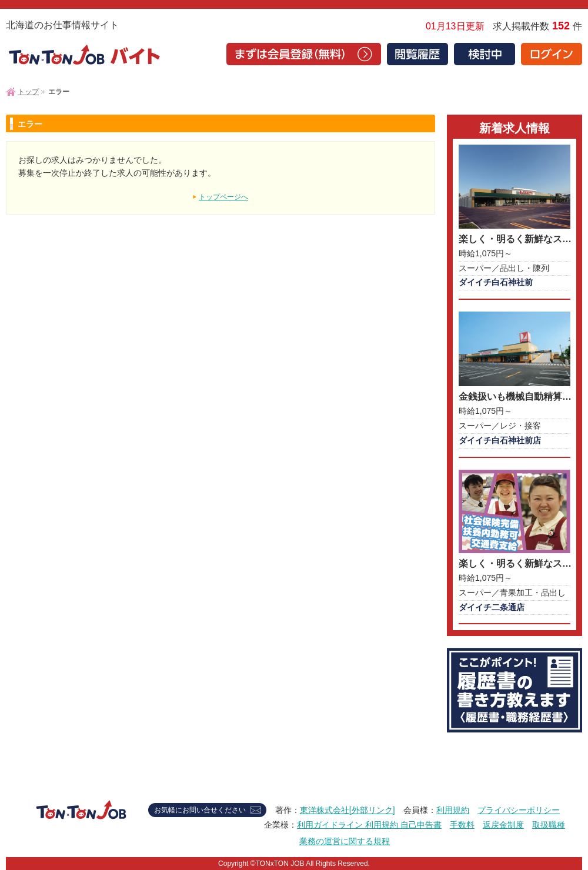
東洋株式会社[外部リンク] (348, 810)
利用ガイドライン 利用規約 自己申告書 (369, 825)
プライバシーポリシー (519, 810)
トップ (28, 92)
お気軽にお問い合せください (200, 810)
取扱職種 (549, 825)
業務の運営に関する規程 (345, 841)
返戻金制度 (503, 825)
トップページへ (223, 197)
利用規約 (453, 810)
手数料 (462, 825)
